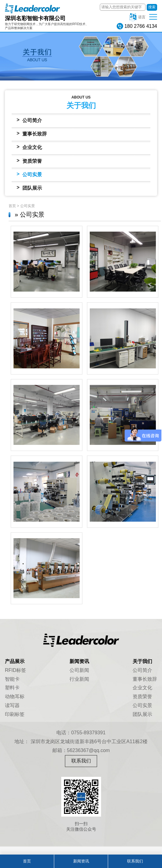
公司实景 (29, 174)
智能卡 (12, 679)
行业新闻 (79, 679)
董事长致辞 (32, 134)
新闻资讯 (81, 861)
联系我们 (81, 761)
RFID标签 (15, 670)
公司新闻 (79, 670)
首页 (12, 206)
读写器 (12, 705)
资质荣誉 (29, 161)
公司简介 (29, 120)
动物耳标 (15, 697)
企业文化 (29, 147)
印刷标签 (15, 714)
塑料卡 (12, 688)
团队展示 (29, 188)
